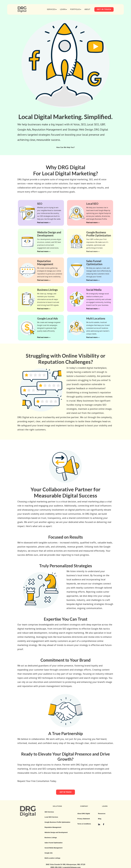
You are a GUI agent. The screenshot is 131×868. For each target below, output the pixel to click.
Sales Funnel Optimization (54, 843)
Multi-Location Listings (52, 858)
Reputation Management (53, 827)
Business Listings (51, 838)
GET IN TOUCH (104, 9)
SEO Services (49, 812)
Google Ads (49, 853)
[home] (22, 9)
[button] (52, 9)
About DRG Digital (84, 814)
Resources (102, 814)
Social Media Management (54, 848)
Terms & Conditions (84, 824)
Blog (100, 819)
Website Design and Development (56, 832)
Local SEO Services (51, 817)
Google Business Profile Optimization (57, 822)
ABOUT (87, 9)
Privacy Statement (84, 819)
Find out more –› (44, 223)
